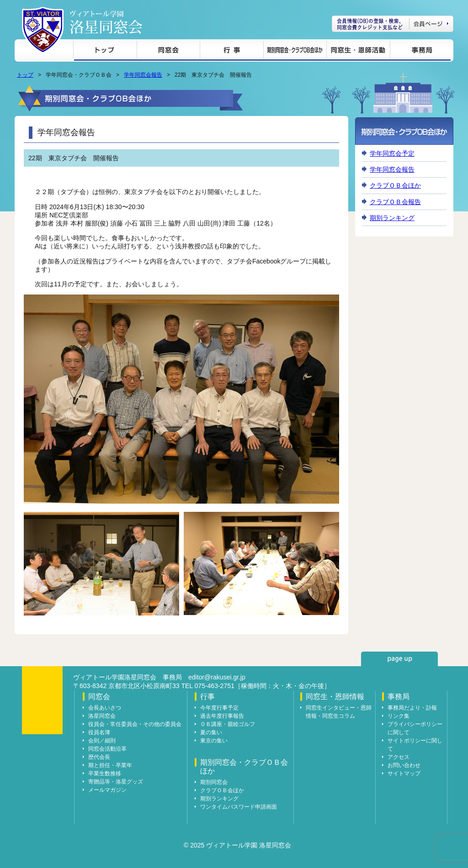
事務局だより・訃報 (412, 708)
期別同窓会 (214, 782)
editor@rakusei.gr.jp (217, 677)
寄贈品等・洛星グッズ (116, 782)
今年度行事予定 (219, 708)
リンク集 (399, 716)
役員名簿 (99, 732)
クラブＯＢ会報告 (395, 202)
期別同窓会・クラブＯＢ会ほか (295, 51)
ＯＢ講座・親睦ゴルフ (228, 724)
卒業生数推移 (105, 773)
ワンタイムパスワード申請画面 (239, 807)
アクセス (399, 757)
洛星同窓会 (102, 716)
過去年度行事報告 (222, 716)
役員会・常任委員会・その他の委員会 (135, 724)
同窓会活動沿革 (107, 749)
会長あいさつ (105, 708)
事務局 (420, 51)
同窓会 (168, 51)
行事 (231, 51)
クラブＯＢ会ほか (395, 185)
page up (399, 659)
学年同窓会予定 (392, 153)
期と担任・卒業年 (110, 765)
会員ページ (393, 24)
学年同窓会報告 (143, 75)
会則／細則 (102, 741)
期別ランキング (392, 218)
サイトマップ (404, 773)
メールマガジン (107, 790)
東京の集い (214, 741)
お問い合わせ (404, 765)
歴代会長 (99, 757)
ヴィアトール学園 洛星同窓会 (106, 22)
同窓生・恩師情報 (358, 51)
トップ (105, 51)
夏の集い (211, 732)
